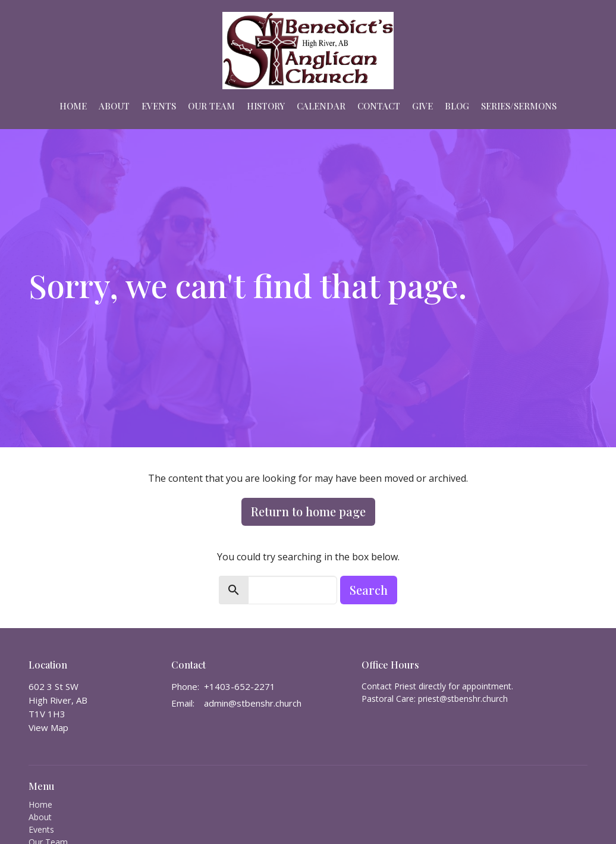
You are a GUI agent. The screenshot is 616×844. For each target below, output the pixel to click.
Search (369, 590)
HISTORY (266, 106)
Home (73, 106)
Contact (379, 106)
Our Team (211, 106)
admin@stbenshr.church (253, 703)
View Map (48, 727)
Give (422, 106)
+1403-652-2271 (240, 686)
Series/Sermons (519, 106)
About (114, 106)
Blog (457, 106)
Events (159, 106)
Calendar (321, 106)
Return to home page (308, 511)
